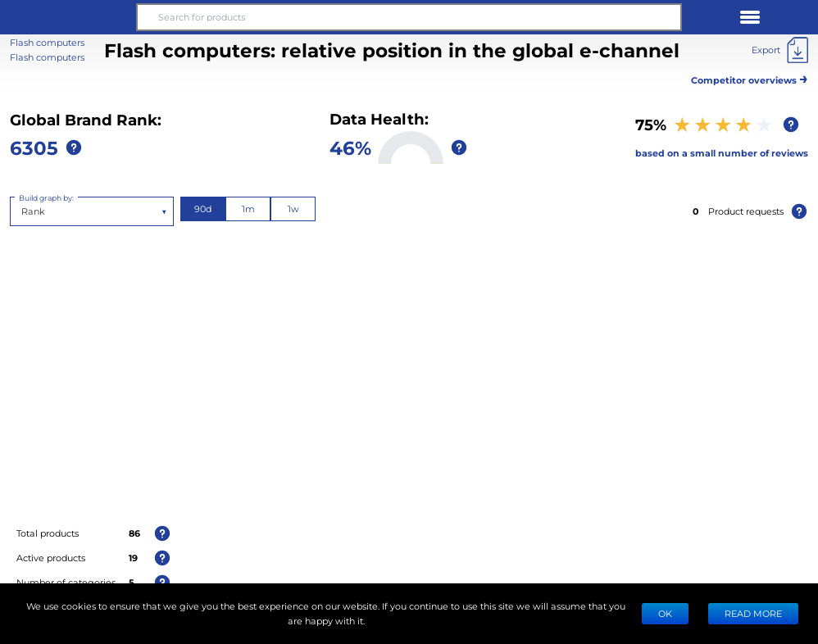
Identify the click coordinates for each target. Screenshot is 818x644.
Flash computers (47, 57)
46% (350, 147)
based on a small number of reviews (722, 153)
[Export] (780, 50)
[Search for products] (409, 17)
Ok (665, 613)
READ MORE (753, 613)
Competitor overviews (750, 77)
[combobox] (23, 211)
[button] (68, 17)
